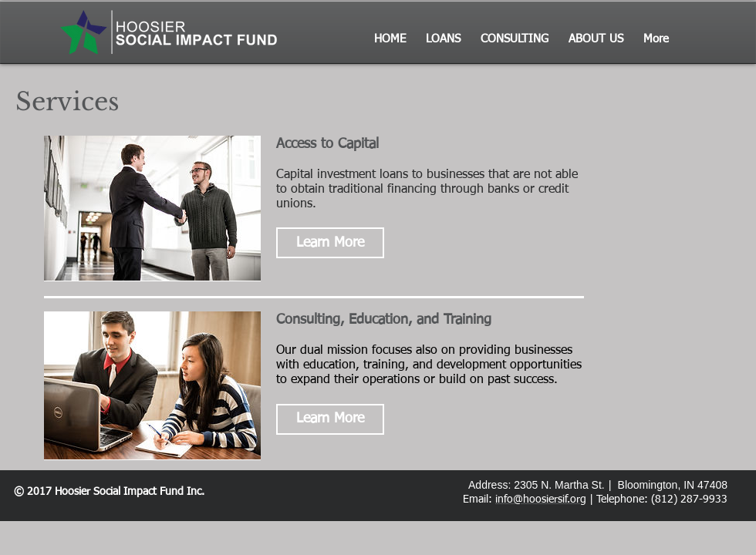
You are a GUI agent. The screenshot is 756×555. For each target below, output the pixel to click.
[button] (330, 243)
